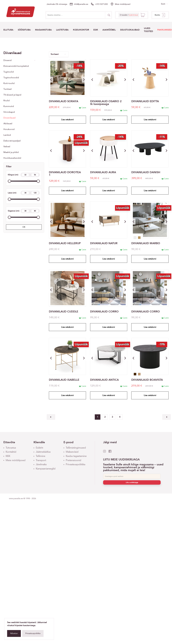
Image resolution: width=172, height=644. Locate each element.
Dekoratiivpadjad (12, 141)
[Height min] (25, 175)
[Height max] (35, 175)
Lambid (7, 135)
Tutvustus (11, 448)
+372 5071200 (101, 4)
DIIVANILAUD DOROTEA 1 (65, 174)
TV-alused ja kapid (12, 95)
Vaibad (7, 147)
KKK (8, 456)
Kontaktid (11, 452)
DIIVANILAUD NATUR (104, 243)
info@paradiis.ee (81, 4)
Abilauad (8, 124)
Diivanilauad (9, 118)
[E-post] (132, 476)
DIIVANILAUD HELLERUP (65, 243)
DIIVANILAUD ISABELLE (64, 380)
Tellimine (40, 456)
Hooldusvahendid (12, 158)
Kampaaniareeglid (46, 469)
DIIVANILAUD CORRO (104, 312)
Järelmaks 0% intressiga (57, 4)
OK (24, 227)
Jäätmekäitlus (43, 452)
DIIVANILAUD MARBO (146, 243)
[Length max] (35, 211)
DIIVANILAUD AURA (103, 172)
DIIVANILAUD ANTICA (104, 380)
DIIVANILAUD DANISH (146, 172)
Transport (41, 460)
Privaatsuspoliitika (33, 633)
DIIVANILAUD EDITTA (145, 101)
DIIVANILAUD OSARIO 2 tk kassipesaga (106, 103)
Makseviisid (72, 452)
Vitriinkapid (9, 112)
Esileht (39, 448)
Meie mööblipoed (123, 4)
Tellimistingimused (76, 448)
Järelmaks (41, 464)
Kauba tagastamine (76, 456)
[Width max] (35, 193)
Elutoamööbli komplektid (16, 66)
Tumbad (7, 89)
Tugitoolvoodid (11, 78)
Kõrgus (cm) (24, 175)
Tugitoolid (9, 72)
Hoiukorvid (9, 129)
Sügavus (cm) (24, 211)
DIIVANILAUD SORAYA (64, 101)
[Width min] (25, 193)
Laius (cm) (24, 193)
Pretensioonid (73, 460)
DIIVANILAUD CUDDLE (64, 312)
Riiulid (7, 101)
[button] (84, 80)
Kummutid (9, 106)
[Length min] (25, 211)
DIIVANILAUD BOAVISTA (147, 380)
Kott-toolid (9, 83)
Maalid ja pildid (11, 152)
